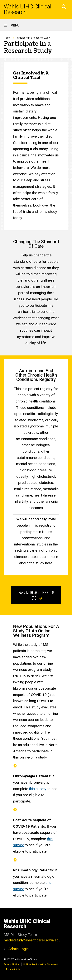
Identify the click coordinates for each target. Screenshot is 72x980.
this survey (38, 789)
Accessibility (13, 969)
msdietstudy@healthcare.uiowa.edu (32, 940)
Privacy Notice (12, 964)
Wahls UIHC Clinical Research (28, 9)
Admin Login (18, 949)
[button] (64, 7)
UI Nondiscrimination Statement (41, 964)
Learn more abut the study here (36, 595)
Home (7, 38)
